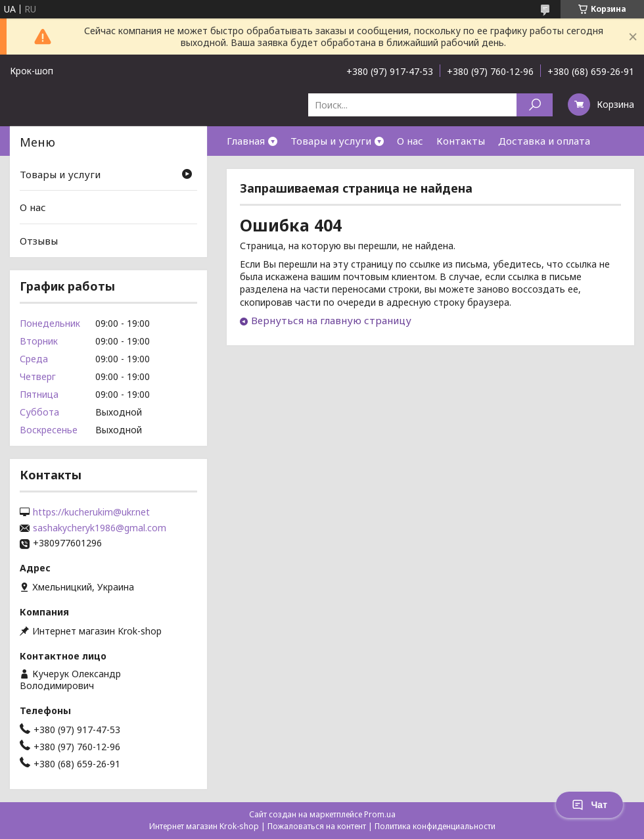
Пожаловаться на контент (317, 826)
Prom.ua (380, 814)
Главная (246, 141)
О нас (410, 141)
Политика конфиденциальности (435, 826)
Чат (589, 805)
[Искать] (535, 105)
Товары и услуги (331, 141)
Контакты (461, 141)
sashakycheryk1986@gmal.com (100, 528)
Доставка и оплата (544, 141)
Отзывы (39, 241)
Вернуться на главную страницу (331, 320)
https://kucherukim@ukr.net (91, 512)
